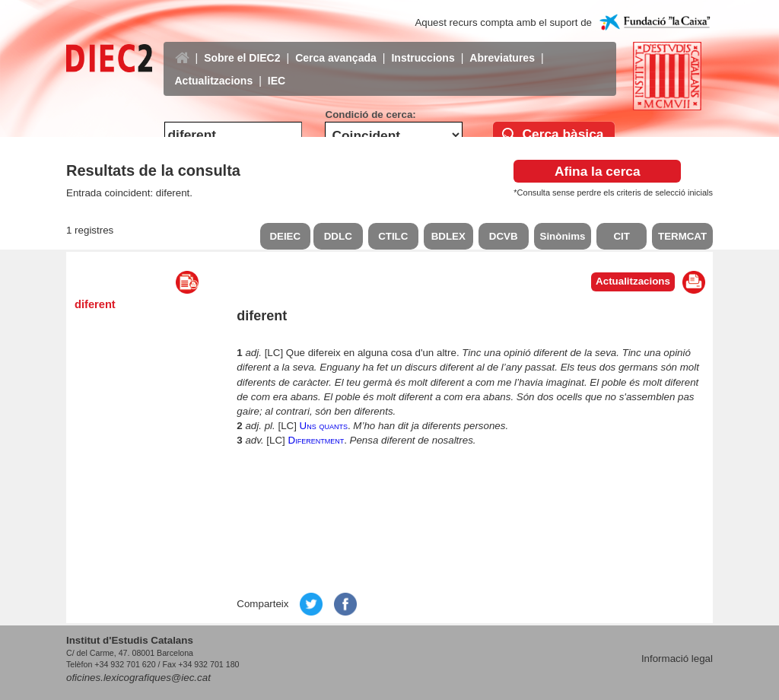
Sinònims (563, 236)
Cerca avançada (336, 46)
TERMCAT (682, 236)
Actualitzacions (214, 69)
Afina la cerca (598, 171)
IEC (277, 69)
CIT (621, 236)
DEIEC (285, 236)
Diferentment (316, 440)
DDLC (338, 236)
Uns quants (324, 426)
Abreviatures (502, 46)
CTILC (393, 236)
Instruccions (423, 46)
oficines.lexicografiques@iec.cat (138, 678)
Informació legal (677, 659)
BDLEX (448, 236)
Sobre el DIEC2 (242, 46)
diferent (95, 304)
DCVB (504, 236)
